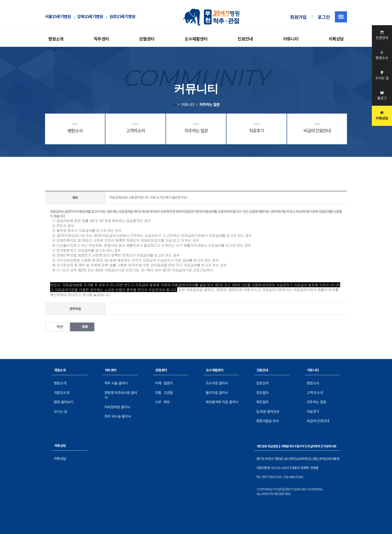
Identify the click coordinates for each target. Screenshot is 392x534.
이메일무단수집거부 (293, 446)
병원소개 (56, 39)
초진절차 (262, 393)
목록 (82, 327)
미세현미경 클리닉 (117, 407)
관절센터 (147, 39)
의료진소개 (62, 393)
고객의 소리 (315, 393)
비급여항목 (314, 446)
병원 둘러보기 (64, 402)
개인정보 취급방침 (267, 446)
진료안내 (245, 39)
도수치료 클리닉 (217, 383)
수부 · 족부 (162, 402)
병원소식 (313, 383)
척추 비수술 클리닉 (118, 416)
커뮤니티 (291, 39)
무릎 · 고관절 (164, 393)
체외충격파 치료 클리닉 (222, 402)
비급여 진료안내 (318, 421)
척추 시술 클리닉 (116, 383)
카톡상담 (336, 39)
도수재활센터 (196, 39)
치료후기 (313, 412)
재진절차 (262, 402)
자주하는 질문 (316, 402)
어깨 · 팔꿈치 (164, 383)
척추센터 (101, 39)
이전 (57, 327)
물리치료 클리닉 (217, 393)
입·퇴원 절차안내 (268, 412)
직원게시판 (330, 446)
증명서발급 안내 (267, 421)
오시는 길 (61, 412)
